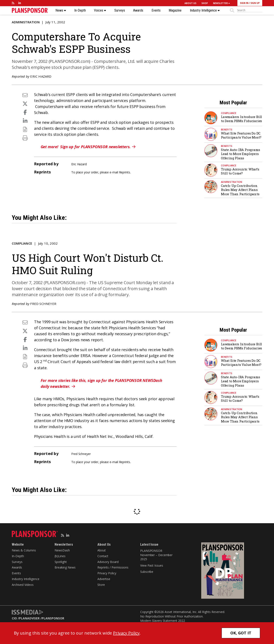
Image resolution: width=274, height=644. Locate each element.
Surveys (120, 10)
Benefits (227, 129)
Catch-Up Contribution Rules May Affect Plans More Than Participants (240, 190)
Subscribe (147, 572)
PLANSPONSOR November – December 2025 (156, 555)
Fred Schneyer (43, 304)
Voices (100, 10)
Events (156, 10)
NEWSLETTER (221, 3)
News (61, 10)
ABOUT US (190, 3)
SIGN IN (244, 3)
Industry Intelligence (205, 10)
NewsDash (62, 550)
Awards (138, 10)
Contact (103, 556)
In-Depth (80, 10)
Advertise (104, 579)
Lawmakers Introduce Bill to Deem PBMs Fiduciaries (241, 119)
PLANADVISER (29, 618)
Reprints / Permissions (113, 567)
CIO (14, 618)
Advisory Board (108, 562)
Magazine (175, 10)
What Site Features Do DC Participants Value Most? (241, 135)
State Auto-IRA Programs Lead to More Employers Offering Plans (240, 154)
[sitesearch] (250, 10)
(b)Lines (60, 556)
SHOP (205, 3)
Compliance (229, 113)
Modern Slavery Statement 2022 (163, 621)
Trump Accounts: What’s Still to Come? (240, 171)
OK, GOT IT (241, 633)
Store (101, 585)
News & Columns (24, 550)
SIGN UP (255, 3)
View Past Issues (152, 565)
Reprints (125, 172)
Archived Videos (23, 585)
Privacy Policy (107, 573)
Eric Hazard (41, 76)
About (102, 550)
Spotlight (61, 562)
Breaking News (65, 567)
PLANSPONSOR (53, 618)
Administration (26, 22)
